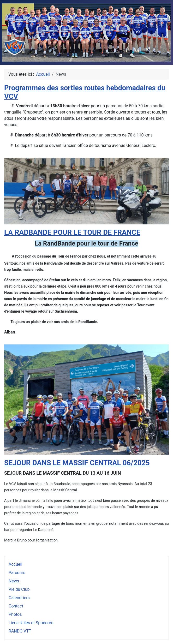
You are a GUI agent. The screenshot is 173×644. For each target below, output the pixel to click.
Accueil (15, 564)
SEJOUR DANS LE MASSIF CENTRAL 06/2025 (77, 463)
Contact (16, 606)
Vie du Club (19, 589)
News (14, 581)
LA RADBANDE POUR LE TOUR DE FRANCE (72, 232)
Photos (15, 614)
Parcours (17, 573)
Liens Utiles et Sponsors (31, 623)
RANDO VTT (20, 631)
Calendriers (19, 598)
